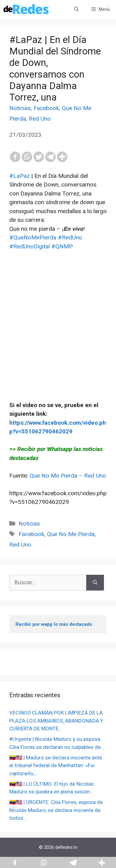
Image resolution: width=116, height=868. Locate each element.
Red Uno (40, 119)
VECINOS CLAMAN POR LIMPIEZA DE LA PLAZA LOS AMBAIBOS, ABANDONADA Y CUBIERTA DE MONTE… (56, 721)
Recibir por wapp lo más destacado (54, 624)
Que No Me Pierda (71, 534)
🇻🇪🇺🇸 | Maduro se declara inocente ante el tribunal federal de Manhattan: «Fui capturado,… (56, 765)
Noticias (20, 108)
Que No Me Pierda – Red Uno (68, 476)
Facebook (46, 108)
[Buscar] (95, 583)
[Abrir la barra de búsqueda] (77, 9)
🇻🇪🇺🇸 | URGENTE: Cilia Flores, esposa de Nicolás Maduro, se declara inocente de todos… (56, 810)
